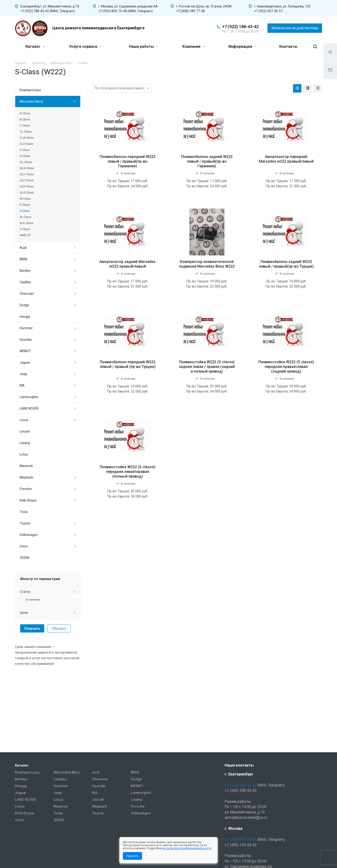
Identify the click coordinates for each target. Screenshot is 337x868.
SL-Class (26, 217)
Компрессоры (30, 90)
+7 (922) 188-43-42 (240, 27)
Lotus (24, 454)
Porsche (26, 489)
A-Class (25, 113)
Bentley (25, 271)
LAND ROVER (29, 408)
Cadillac (25, 282)
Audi (23, 248)
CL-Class (26, 132)
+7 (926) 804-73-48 (241, 840)
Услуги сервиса (85, 47)
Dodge (24, 305)
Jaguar (25, 363)
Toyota (25, 523)
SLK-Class (26, 223)
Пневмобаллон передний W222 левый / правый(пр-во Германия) (128, 161)
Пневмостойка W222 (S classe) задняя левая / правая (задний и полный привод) (207, 367)
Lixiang (25, 443)
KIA (22, 385)
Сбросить (59, 629)
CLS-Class (26, 144)
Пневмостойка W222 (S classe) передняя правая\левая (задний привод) (286, 367)
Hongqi (25, 317)
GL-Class (26, 162)
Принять (132, 856)
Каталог (35, 47)
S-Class (25, 211)
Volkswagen (29, 535)
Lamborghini (29, 397)
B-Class (25, 119)
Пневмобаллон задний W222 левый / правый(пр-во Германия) (207, 161)
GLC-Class (27, 174)
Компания (194, 47)
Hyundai (26, 340)
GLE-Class (27, 180)
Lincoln (25, 431)
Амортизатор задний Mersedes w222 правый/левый (128, 264)
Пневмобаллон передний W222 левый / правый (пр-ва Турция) (128, 364)
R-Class (25, 205)
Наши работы (144, 47)
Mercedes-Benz (31, 101)
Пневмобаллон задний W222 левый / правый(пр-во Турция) (286, 264)
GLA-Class (27, 168)
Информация (242, 47)
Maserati (26, 466)
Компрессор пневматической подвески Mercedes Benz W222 (207, 264)
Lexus (24, 420)
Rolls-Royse (28, 500)
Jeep (23, 374)
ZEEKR (24, 558)
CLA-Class (27, 138)
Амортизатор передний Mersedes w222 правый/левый (286, 159)
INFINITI (25, 351)
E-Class (25, 150)
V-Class (25, 229)
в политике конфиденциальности (187, 848)
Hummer (26, 328)
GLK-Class (27, 186)
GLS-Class (27, 193)
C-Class (25, 125)
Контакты (288, 47)
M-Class (25, 199)
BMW (23, 259)
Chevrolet (27, 294)
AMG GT (25, 235)
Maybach (26, 477)
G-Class (25, 156)
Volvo (24, 546)
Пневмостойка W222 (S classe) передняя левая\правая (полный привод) (128, 472)
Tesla (24, 512)
